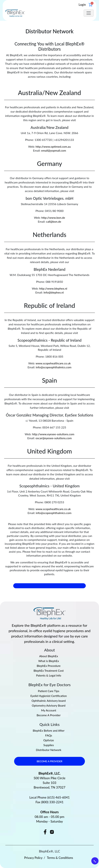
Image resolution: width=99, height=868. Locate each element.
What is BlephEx (49, 661)
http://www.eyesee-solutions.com (53, 434)
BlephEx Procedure (49, 666)
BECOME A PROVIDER (50, 761)
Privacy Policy (33, 858)
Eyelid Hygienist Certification (49, 696)
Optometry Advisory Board (49, 705)
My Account (49, 710)
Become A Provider (49, 715)
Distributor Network (49, 750)
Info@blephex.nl (54, 292)
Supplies (49, 745)
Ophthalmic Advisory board (49, 701)
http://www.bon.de (53, 218)
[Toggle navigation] (89, 13)
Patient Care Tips (49, 691)
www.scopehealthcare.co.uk (53, 363)
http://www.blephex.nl (53, 288)
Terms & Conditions (60, 858)
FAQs (49, 735)
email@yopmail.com (54, 150)
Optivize (49, 740)
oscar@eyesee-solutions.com (54, 438)
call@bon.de (54, 221)
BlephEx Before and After (49, 731)
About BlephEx (49, 656)
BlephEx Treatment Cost (49, 671)
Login (82, 5)
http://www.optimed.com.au (53, 146)
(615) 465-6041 (59, 797)
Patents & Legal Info (49, 675)
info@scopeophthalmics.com (54, 367)
